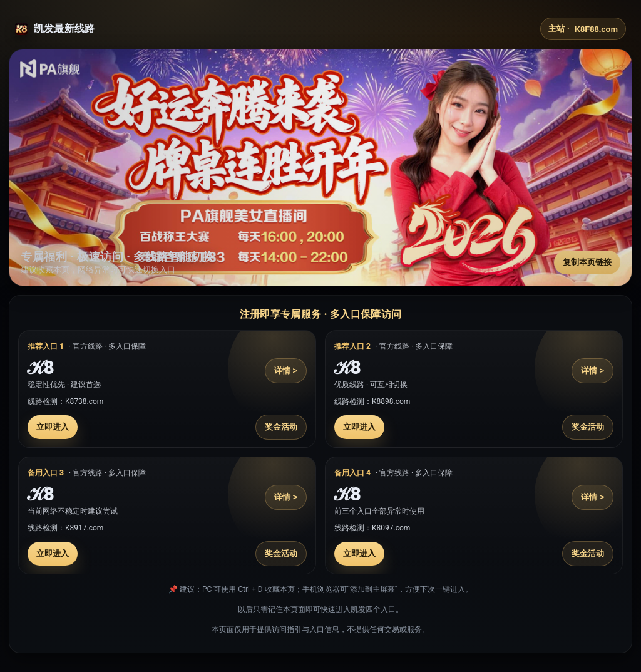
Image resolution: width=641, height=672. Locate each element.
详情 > (286, 370)
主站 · (583, 29)
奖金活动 (281, 427)
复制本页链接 (587, 262)
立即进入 (53, 427)
